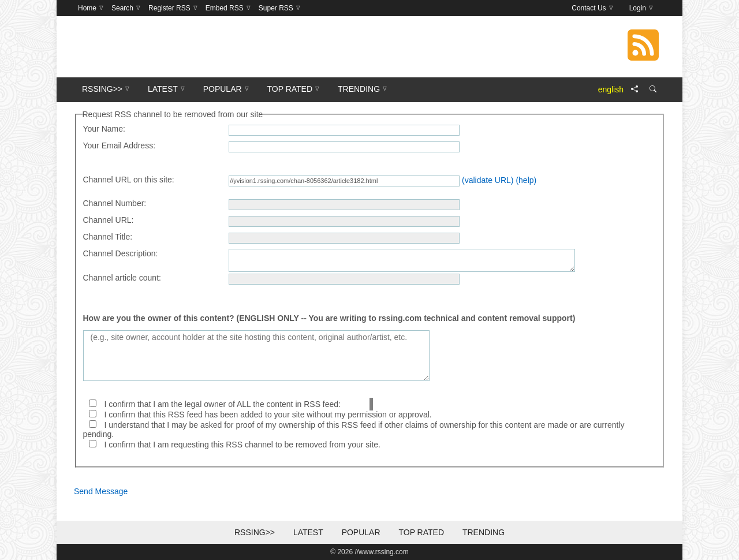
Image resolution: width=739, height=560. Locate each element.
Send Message (101, 491)
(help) (526, 180)
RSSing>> (255, 532)
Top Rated (421, 532)
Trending (484, 532)
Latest (308, 532)
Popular (361, 532)
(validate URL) (488, 180)
